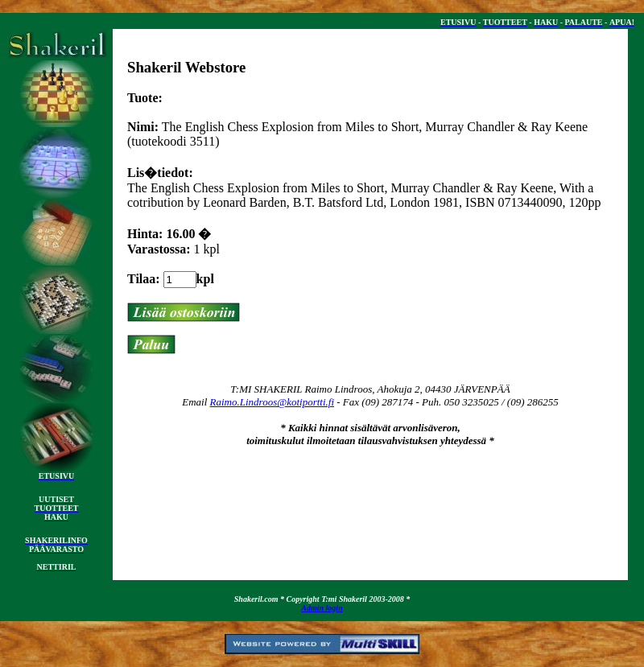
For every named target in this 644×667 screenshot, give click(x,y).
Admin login (322, 608)
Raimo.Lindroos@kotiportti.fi (272, 402)
